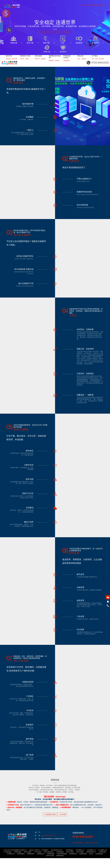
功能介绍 (37, 61)
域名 (79, 61)
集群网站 (51, 63)
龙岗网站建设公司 (91, 862)
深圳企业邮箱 (28, 862)
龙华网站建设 (70, 860)
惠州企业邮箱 (70, 862)
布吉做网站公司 (91, 860)
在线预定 (43, 61)
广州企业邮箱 (38, 862)
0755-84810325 (83, 846)
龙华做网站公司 (80, 860)
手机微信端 (66, 63)
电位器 (91, 864)
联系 (97, 61)
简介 (93, 61)
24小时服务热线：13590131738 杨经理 (85, 852)
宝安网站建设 (60, 862)
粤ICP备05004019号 (57, 860)
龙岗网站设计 (41, 864)
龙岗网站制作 (31, 864)
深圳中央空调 (50, 866)
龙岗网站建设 (21, 864)
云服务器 (84, 61)
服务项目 (8, 61)
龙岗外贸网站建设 (62, 864)
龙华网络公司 (11, 864)
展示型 (22, 61)
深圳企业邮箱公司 (49, 862)
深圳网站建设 (18, 862)
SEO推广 (58, 63)
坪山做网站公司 (103, 860)
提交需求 (101, 61)
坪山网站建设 (8, 862)
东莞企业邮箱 (80, 862)
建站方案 (15, 61)
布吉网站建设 (99, 864)
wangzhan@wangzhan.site (49, 845)
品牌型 (27, 61)
